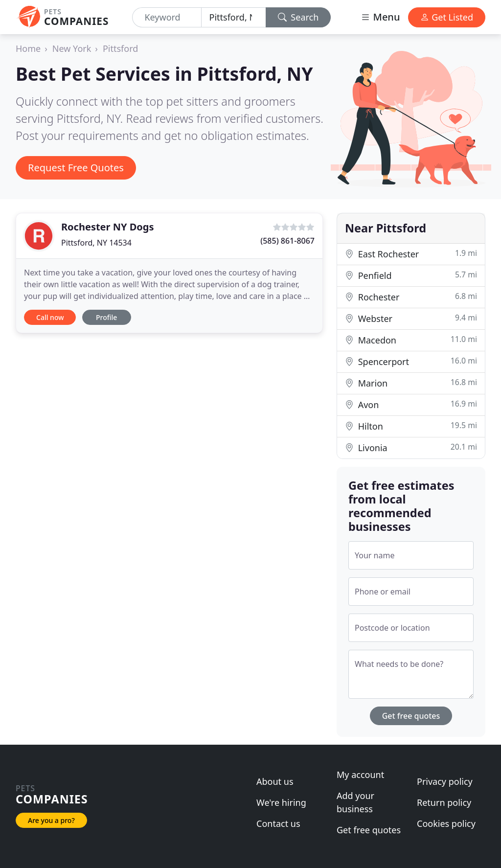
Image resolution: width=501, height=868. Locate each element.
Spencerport (411, 361)
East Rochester (411, 254)
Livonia (411, 447)
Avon (411, 404)
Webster (411, 318)
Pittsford (120, 48)
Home (28, 48)
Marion (411, 383)
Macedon (411, 340)
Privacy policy (445, 781)
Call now (50, 317)
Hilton (411, 426)
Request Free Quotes (76, 168)
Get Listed (447, 17)
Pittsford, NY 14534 (96, 243)
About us (275, 781)
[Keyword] (167, 17)
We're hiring (281, 802)
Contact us (278, 823)
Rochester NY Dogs (107, 227)
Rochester (411, 297)
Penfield (411, 275)
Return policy (444, 802)
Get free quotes (411, 716)
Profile (106, 317)
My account (360, 775)
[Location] (234, 17)
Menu (380, 17)
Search (298, 17)
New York (72, 48)
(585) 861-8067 (287, 241)
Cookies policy (446, 823)
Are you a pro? (51, 820)
